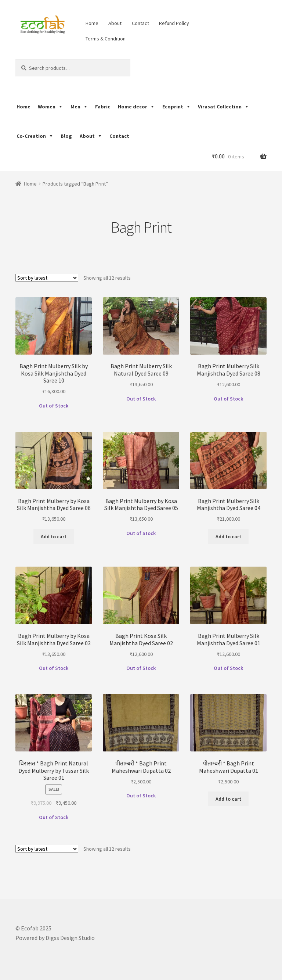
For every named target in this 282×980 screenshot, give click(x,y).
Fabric (103, 107)
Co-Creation (31, 136)
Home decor (133, 107)
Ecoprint (173, 107)
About (115, 23)
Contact (140, 23)
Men (75, 107)
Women (47, 107)
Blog (66, 136)
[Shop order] (47, 278)
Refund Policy (174, 23)
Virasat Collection (220, 107)
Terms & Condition (106, 39)
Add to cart (54, 536)
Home (92, 23)
